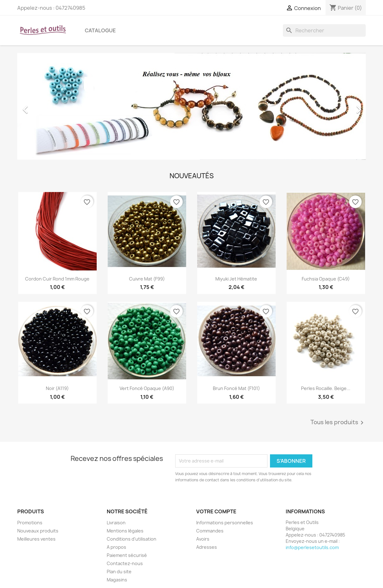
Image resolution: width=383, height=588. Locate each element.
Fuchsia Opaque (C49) (326, 279)
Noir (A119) (57, 388)
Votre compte (216, 511)
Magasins (117, 580)
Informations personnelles (225, 523)
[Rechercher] (324, 30)
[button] (43, 106)
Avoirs (203, 539)
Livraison (116, 523)
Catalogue (100, 30)
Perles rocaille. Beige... (326, 388)
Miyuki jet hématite (236, 279)
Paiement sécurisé (127, 555)
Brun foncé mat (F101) (236, 388)
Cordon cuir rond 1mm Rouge (57, 279)
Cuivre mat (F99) (147, 279)
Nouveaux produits (38, 531)
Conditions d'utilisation (132, 539)
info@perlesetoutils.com (312, 547)
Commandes (210, 531)
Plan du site (119, 572)
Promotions (30, 523)
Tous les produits (338, 423)
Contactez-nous (125, 563)
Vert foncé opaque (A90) (147, 388)
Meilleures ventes (36, 539)
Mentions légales (125, 531)
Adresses (207, 547)
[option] (191, 106)
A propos (116, 547)
